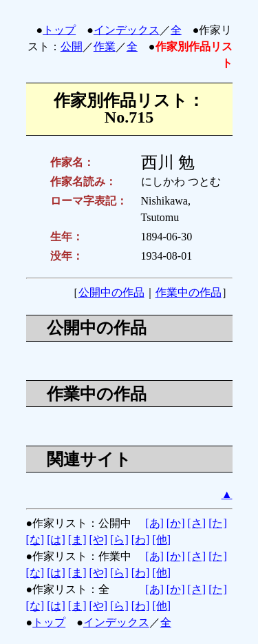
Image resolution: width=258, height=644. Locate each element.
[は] (56, 540)
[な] (35, 540)
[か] (176, 523)
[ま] (77, 540)
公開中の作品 (111, 292)
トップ (59, 30)
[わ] (141, 540)
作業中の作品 (189, 292)
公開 (72, 46)
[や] (98, 540)
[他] (161, 540)
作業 (105, 46)
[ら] (119, 540)
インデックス (127, 30)
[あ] (154, 523)
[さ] (196, 523)
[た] (218, 523)
